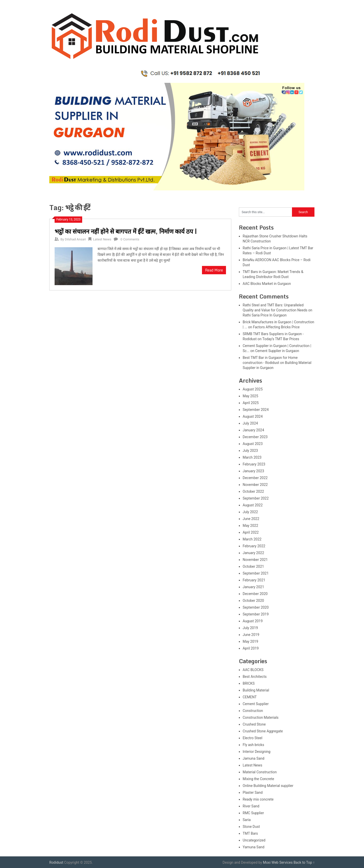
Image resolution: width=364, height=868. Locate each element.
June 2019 (251, 635)
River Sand (251, 806)
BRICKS (249, 683)
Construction (253, 711)
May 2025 (250, 396)
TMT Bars (250, 833)
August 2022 (253, 505)
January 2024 (253, 430)
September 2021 (256, 573)
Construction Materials (261, 717)
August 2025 (253, 389)
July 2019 (250, 628)
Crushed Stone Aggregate (263, 731)
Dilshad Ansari (75, 239)
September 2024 (256, 410)
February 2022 (254, 546)
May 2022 (250, 526)
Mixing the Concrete (258, 779)
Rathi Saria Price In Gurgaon (265, 315)
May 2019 (250, 641)
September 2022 (256, 498)
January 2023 (253, 471)
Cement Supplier (256, 704)
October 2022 (253, 491)
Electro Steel (253, 738)
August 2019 (253, 621)
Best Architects (255, 677)
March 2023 (252, 457)
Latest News (102, 239)
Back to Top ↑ (304, 862)
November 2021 (255, 560)
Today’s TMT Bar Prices (281, 339)
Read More (214, 270)
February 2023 (254, 464)
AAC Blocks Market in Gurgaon (267, 284)
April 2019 (251, 648)
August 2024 (253, 416)
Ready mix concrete (258, 799)
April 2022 (251, 532)
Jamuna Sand (254, 758)
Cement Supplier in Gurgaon (277, 351)
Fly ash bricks (253, 745)
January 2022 (253, 553)
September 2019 (256, 614)
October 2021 (253, 566)
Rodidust (56, 862)
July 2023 (250, 451)
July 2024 (250, 423)
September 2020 (256, 607)
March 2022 (252, 539)
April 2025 (251, 403)
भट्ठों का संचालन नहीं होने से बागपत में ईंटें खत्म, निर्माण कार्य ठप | (126, 231)
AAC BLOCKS (253, 670)
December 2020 (255, 594)
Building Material (256, 690)
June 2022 (251, 519)
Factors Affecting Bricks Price (276, 327)
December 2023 (255, 437)
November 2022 (255, 485)
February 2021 (254, 580)
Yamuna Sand (254, 847)
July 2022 (250, 512)
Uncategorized (254, 840)
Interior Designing (257, 752)
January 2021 (253, 587)
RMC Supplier (253, 813)
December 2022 (255, 478)
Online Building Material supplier (268, 786)
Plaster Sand (253, 792)
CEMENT (250, 697)
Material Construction (260, 772)
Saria (247, 820)
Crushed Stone (254, 724)
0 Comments (130, 239)
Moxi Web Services (278, 862)
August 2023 (253, 444)
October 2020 (253, 601)
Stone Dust (251, 827)
